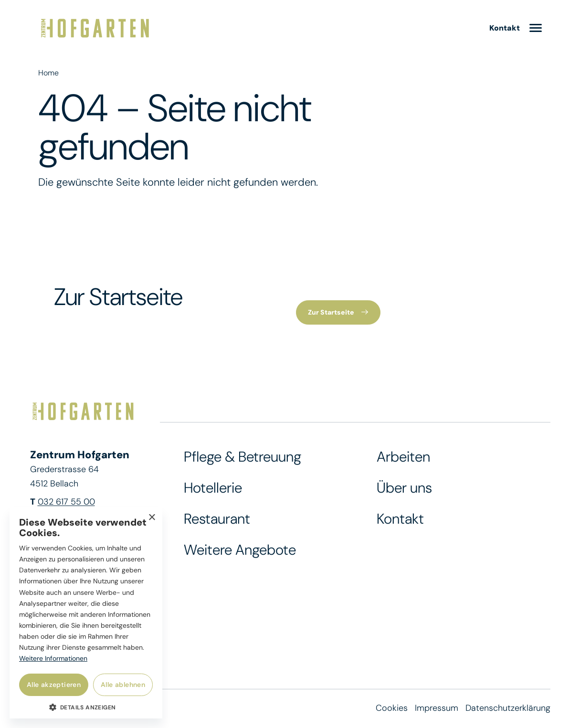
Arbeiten (403, 457)
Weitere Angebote (240, 550)
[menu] (536, 29)
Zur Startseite (332, 313)
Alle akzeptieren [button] (54, 685)
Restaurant (217, 519)
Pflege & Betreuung (243, 457)
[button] (86, 707)
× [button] (152, 518)
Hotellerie (213, 488)
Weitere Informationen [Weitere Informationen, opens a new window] (53, 658)
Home (48, 73)
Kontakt (400, 519)
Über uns (404, 488)
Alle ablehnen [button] (123, 685)
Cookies (392, 708)
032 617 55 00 (66, 502)
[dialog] (86, 613)
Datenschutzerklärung (508, 708)
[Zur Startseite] (95, 29)
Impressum (437, 708)
